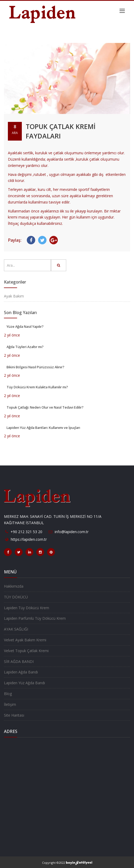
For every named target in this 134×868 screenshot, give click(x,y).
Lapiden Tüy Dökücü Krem (27, 608)
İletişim (10, 704)
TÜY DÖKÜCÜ (16, 597)
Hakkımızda (14, 586)
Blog (8, 694)
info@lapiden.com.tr (72, 532)
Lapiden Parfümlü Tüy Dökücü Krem (35, 618)
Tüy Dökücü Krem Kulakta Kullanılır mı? (37, 387)
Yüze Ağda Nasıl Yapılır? (25, 326)
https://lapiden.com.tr (29, 539)
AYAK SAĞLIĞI (16, 629)
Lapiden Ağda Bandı (21, 672)
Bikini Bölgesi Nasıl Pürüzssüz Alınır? (35, 367)
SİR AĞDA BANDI (19, 661)
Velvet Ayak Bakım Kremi (25, 640)
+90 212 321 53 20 (26, 532)
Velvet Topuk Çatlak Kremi (26, 651)
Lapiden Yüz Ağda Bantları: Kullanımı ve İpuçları (43, 428)
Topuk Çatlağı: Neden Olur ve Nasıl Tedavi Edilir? (45, 407)
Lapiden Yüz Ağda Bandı (24, 683)
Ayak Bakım (14, 296)
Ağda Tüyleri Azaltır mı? (25, 347)
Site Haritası (14, 715)
